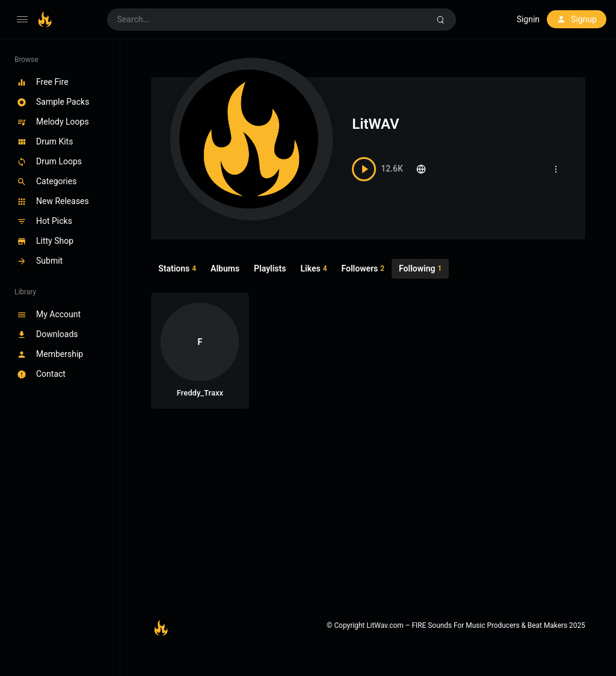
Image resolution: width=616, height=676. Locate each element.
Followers (363, 269)
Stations (177, 269)
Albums (225, 268)
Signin (528, 19)
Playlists (270, 268)
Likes (313, 269)
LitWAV (375, 124)
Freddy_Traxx (200, 393)
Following (420, 269)
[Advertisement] (368, 510)
